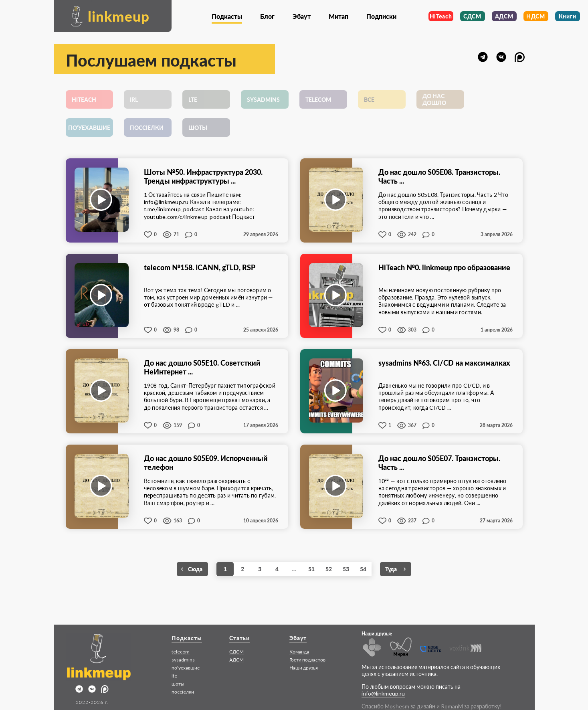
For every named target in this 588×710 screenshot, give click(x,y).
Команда (299, 652)
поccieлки (183, 692)
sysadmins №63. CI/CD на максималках (444, 363)
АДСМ (504, 16)
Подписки (381, 16)
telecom (181, 652)
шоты (178, 684)
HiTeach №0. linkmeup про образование (444, 267)
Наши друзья (304, 668)
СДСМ (472, 16)
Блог (267, 16)
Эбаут (302, 16)
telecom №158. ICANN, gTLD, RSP (200, 267)
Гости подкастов (307, 660)
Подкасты (227, 16)
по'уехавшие (186, 668)
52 (329, 569)
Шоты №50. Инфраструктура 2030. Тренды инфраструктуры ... (203, 176)
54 (363, 569)
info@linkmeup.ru (383, 693)
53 (346, 569)
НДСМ (536, 16)
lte (174, 676)
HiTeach (441, 16)
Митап (338, 16)
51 (311, 569)
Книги (568, 16)
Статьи (239, 638)
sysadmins (183, 660)
